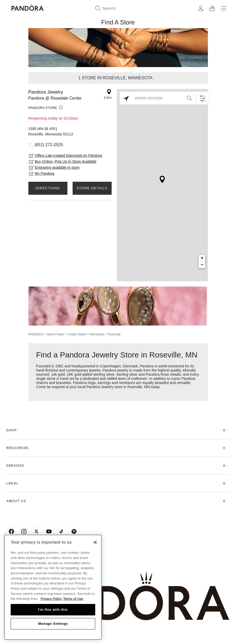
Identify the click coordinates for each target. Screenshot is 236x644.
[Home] (118, 596)
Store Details (92, 188)
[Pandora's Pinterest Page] (74, 531)
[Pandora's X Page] (36, 531)
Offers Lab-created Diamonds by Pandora (69, 155)
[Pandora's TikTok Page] (61, 531)
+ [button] (202, 258)
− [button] (202, 265)
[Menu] (224, 8)
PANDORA (36, 334)
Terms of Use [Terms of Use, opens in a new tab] (73, 599)
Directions (48, 188)
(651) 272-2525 (49, 145)
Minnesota (97, 334)
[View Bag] (212, 8)
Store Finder (55, 334)
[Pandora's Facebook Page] (11, 531)
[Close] (95, 542)
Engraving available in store (57, 167)
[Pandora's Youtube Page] (49, 531)
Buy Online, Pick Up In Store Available (66, 161)
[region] (53, 587)
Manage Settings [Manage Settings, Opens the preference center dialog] (53, 624)
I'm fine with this (53, 610)
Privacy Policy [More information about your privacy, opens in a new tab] (51, 599)
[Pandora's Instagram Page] (24, 531)
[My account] (201, 8)
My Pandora (45, 173)
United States (77, 334)
